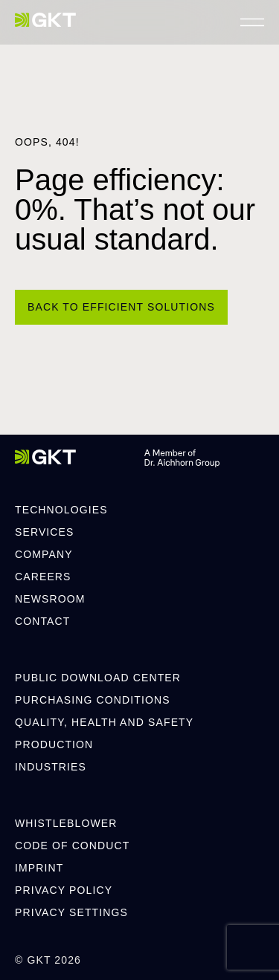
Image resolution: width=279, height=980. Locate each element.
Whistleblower (66, 823)
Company (44, 554)
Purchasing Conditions (93, 700)
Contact (42, 621)
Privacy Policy (64, 890)
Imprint (39, 868)
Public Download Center (98, 678)
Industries (51, 767)
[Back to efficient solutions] (121, 307)
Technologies (61, 510)
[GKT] (45, 20)
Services (45, 532)
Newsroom (50, 599)
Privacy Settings (71, 912)
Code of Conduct (72, 846)
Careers (43, 577)
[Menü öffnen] (252, 22)
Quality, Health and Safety (104, 722)
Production (54, 744)
